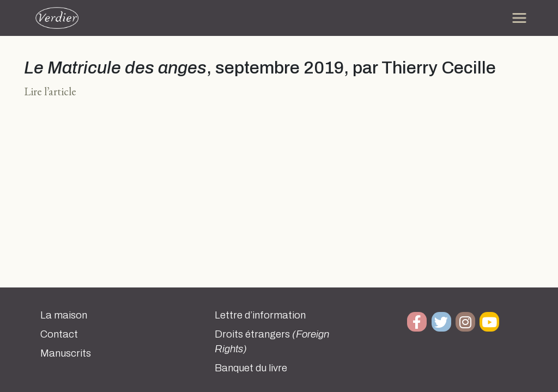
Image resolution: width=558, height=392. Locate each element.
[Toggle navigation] (519, 18)
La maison (64, 315)
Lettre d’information (260, 315)
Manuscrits (66, 353)
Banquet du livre (251, 368)
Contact (59, 334)
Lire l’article (50, 91)
